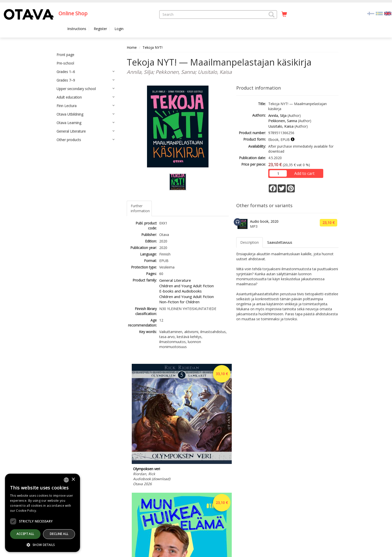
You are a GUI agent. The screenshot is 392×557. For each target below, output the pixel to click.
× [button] (73, 480)
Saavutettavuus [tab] (280, 242)
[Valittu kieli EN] (388, 13)
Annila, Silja (277, 115)
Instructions (77, 29)
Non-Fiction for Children (179, 302)
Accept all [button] (25, 534)
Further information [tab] (140, 208)
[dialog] (42, 513)
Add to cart (304, 173)
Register (100, 29)
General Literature (175, 280)
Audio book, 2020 (264, 221)
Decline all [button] (59, 534)
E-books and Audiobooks (180, 291)
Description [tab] (249, 242)
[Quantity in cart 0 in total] (284, 14)
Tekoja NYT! (152, 47)
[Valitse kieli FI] (371, 13)
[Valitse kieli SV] (379, 13)
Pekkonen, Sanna (283, 121)
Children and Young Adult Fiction (186, 286)
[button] (271, 15)
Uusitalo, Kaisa (281, 126)
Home (132, 47)
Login (119, 29)
